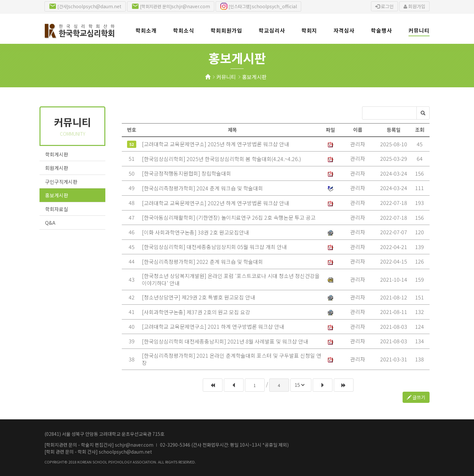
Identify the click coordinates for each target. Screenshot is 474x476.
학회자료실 (57, 209)
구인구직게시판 (61, 182)
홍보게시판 (254, 77)
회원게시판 (57, 168)
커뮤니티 (226, 77)
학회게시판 (57, 154)
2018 (72, 462)
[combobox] (301, 385)
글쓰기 (416, 397)
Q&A (50, 223)
